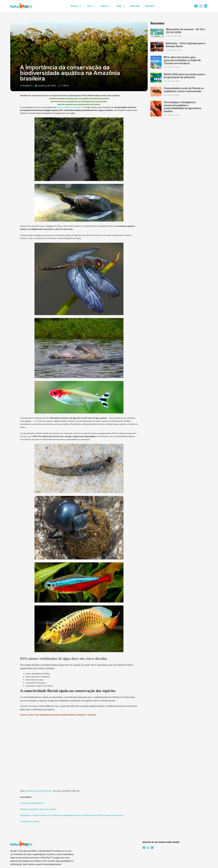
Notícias (76, 6)
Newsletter (150, 6)
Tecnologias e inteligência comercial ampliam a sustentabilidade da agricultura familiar (182, 107)
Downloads (135, 6)
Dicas (91, 6)
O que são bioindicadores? (32, 803)
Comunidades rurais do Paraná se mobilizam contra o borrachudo (184, 90)
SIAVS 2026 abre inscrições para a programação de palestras (184, 76)
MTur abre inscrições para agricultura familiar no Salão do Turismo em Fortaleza (182, 60)
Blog (121, 6)
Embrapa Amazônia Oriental (38, 791)
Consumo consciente (29, 821)
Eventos (106, 6)
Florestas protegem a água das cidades (38, 809)
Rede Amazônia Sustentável (69, 107)
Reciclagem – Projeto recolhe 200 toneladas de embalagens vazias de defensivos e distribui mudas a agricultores (72, 815)
